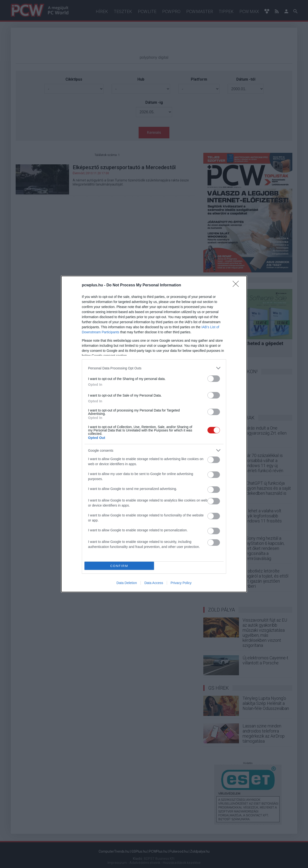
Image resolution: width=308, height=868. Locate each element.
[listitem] (154, 368)
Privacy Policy (181, 583)
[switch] (214, 379)
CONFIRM (119, 566)
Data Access (154, 583)
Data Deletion (127, 583)
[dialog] (154, 434)
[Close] (237, 285)
